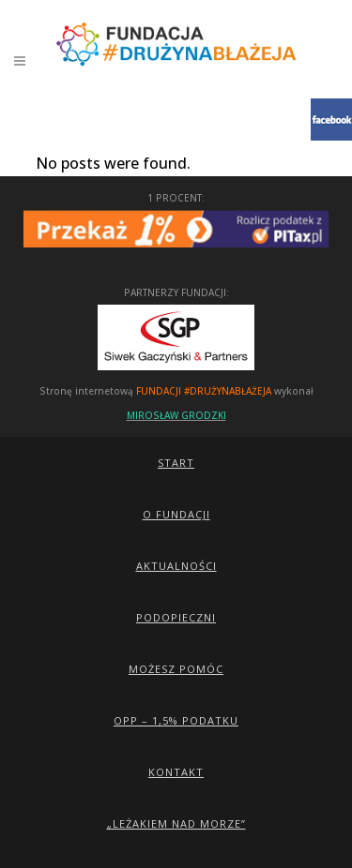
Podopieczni (176, 617)
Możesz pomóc (176, 669)
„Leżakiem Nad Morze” (176, 823)
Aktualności (176, 566)
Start (176, 463)
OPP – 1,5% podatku (176, 720)
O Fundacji (176, 514)
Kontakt (176, 772)
